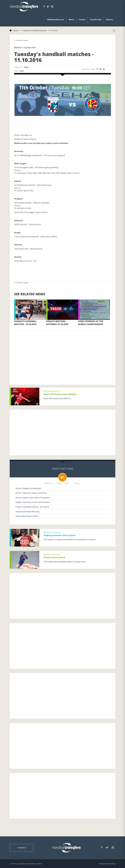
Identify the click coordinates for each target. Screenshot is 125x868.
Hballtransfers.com (56, 19)
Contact (82, 19)
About (71, 19)
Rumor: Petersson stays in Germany (31, 493)
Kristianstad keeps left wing (27, 512)
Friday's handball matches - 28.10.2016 (32, 507)
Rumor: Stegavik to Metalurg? (28, 488)
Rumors (110, 19)
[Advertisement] (62, 353)
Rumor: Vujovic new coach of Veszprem (33, 498)
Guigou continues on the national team (33, 502)
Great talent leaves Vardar (27, 516)
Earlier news (21, 40)
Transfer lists (96, 19)
